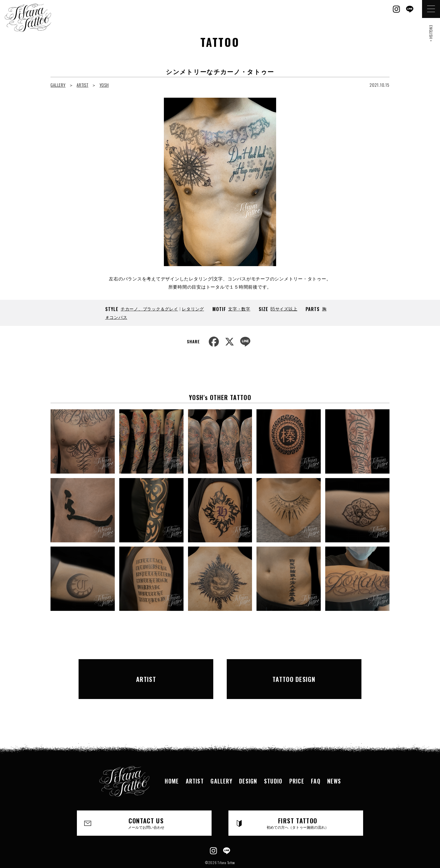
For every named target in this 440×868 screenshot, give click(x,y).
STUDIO (273, 765)
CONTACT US (146, 807)
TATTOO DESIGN (294, 671)
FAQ (317, 765)
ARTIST (82, 85)
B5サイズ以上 (284, 309)
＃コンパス (116, 317)
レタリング (193, 309)
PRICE (297, 765)
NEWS (336, 765)
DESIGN (248, 765)
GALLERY (58, 85)
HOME (170, 765)
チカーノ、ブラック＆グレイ (149, 309)
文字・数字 (239, 309)
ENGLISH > (431, 34)
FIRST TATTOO (298, 807)
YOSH (104, 85)
